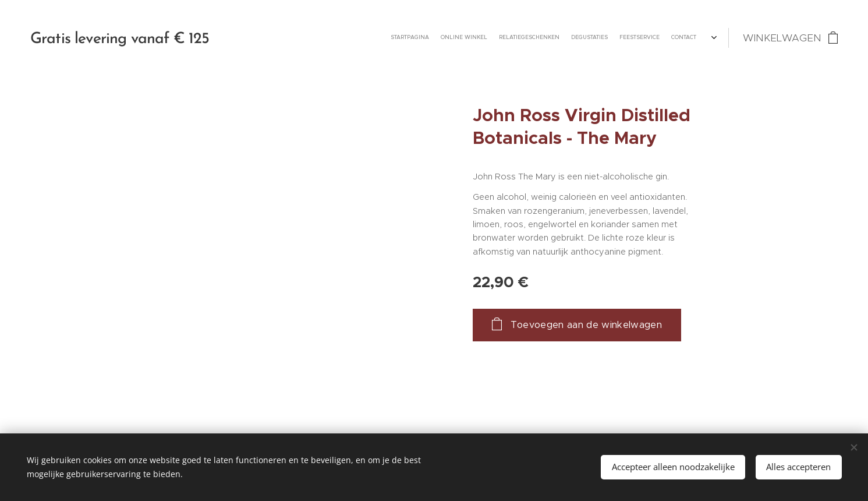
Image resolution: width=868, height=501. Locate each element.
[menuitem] (637, 38)
